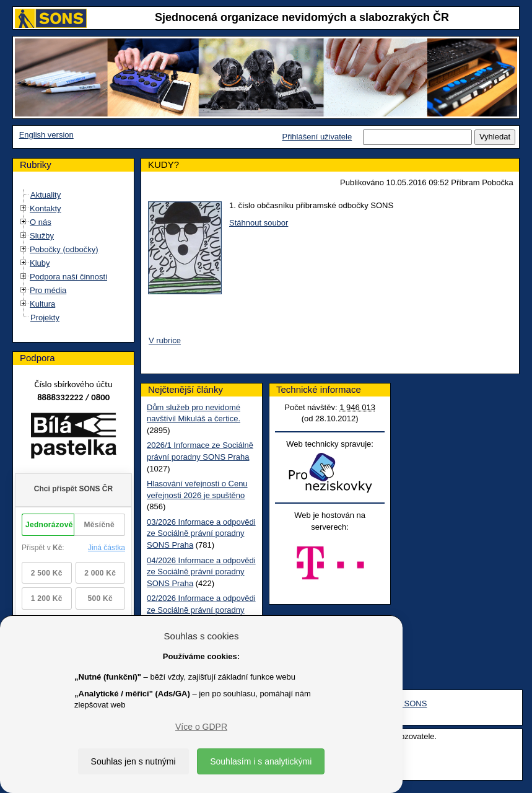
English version (46, 135)
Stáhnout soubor (259, 223)
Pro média (48, 290)
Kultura (42, 304)
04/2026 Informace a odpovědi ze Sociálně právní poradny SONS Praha (201, 572)
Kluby (40, 263)
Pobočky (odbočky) (64, 249)
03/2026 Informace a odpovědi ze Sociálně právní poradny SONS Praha (201, 533)
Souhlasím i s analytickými (261, 761)
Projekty (45, 318)
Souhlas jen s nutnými (133, 761)
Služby (42, 236)
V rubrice (165, 340)
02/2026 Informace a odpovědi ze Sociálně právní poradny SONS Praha (201, 610)
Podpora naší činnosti (68, 277)
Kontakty (46, 208)
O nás (41, 222)
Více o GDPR (201, 727)
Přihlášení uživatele (317, 137)
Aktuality (46, 195)
